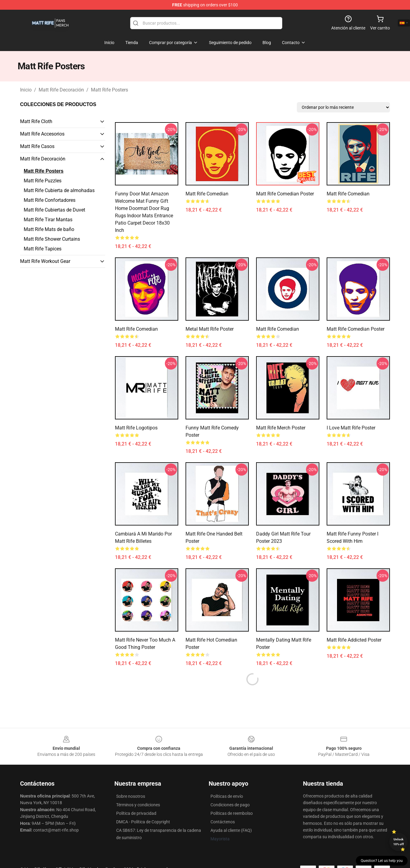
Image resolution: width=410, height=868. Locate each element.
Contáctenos (223, 822)
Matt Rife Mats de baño (49, 229)
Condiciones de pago (230, 805)
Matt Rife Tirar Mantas (48, 220)
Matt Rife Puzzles (43, 181)
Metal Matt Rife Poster (210, 329)
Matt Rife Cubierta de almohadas (59, 190)
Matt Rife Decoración (61, 90)
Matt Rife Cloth (36, 121)
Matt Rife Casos (37, 146)
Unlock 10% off (399, 842)
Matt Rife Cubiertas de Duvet (54, 210)
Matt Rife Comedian (207, 194)
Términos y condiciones (138, 805)
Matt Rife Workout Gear (45, 261)
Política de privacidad (136, 813)
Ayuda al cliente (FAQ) (231, 830)
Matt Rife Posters (109, 90)
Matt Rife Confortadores (50, 200)
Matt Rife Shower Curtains (52, 239)
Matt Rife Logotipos (136, 428)
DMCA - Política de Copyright (143, 822)
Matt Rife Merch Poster (281, 428)
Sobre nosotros (131, 796)
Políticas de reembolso (232, 813)
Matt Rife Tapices (43, 249)
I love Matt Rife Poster (351, 428)
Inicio (26, 90)
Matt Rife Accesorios (42, 134)
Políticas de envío (227, 796)
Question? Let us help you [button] (382, 861)
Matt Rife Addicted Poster (354, 640)
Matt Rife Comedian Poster (285, 194)
